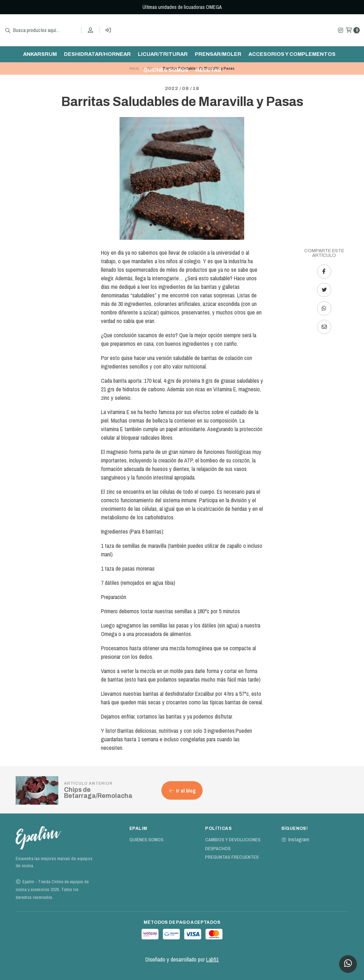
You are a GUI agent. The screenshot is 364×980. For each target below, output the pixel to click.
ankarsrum (40, 54)
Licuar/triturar (163, 54)
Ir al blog (182, 791)
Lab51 (212, 959)
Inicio (134, 68)
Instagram (295, 839)
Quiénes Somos (166, 70)
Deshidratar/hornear (97, 54)
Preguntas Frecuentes (232, 857)
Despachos (218, 849)
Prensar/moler (218, 54)
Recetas (208, 70)
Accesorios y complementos (292, 54)
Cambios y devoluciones (233, 840)
